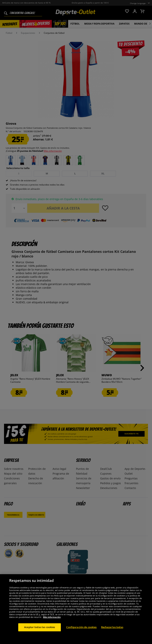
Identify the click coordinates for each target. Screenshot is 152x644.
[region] (76, 609)
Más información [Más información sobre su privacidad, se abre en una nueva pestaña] (52, 617)
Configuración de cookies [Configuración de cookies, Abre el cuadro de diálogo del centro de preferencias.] (81, 627)
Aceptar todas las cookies (40, 627)
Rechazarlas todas (112, 627)
